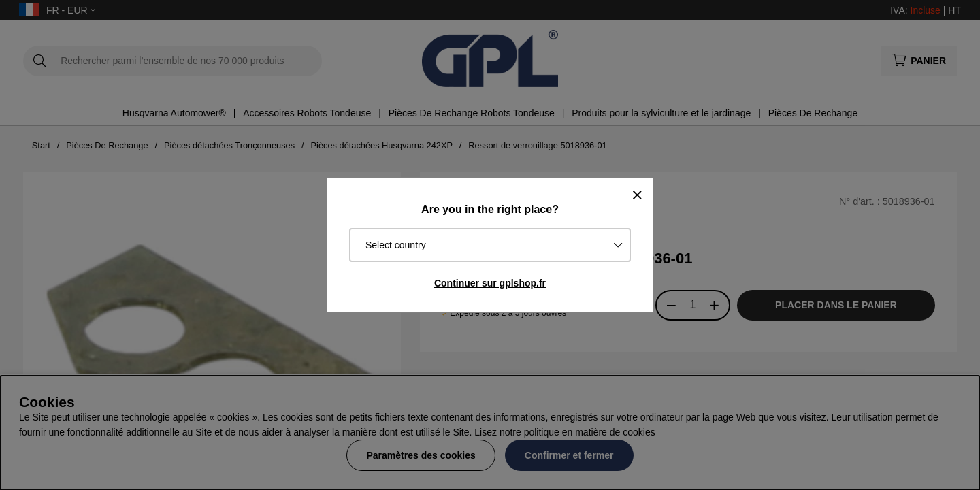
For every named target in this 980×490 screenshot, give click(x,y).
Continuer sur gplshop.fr (490, 283)
